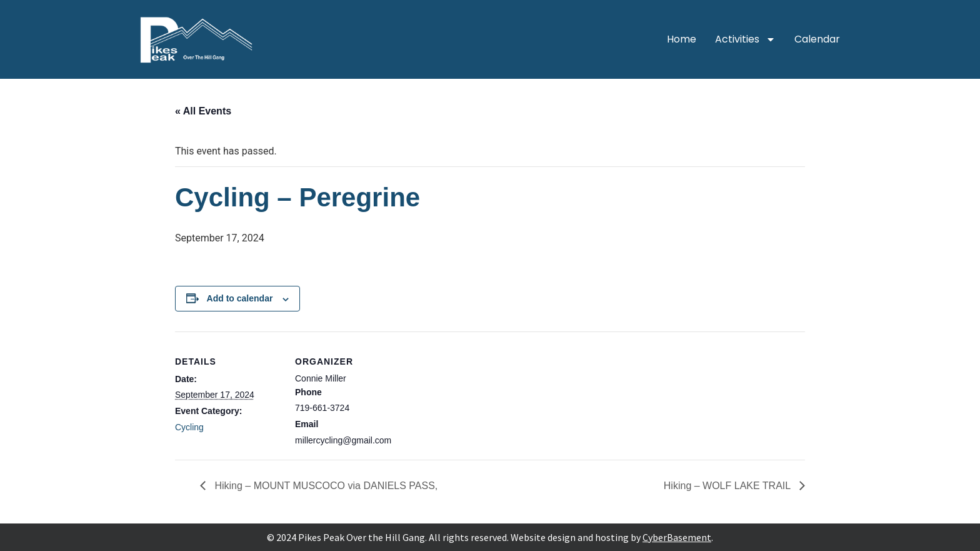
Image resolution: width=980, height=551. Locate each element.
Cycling (189, 427)
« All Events (203, 111)
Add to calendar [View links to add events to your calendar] (240, 298)
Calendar (817, 39)
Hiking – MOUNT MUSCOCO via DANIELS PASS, (325, 486)
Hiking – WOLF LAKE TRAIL (728, 486)
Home (682, 39)
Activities (745, 39)
